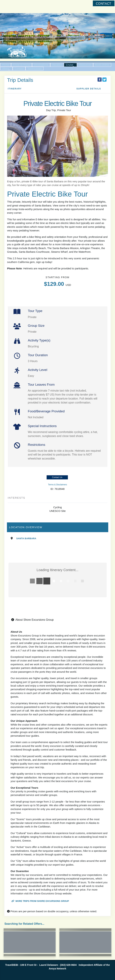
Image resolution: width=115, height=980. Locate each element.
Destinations (41, 65)
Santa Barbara (26, 538)
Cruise (70, 65)
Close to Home (22, 65)
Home (6, 65)
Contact (19, 69)
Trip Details (20, 80)
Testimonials (35, 69)
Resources (85, 65)
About (6, 69)
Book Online (102, 65)
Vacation (57, 65)
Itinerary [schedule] (15, 89)
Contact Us (57, 477)
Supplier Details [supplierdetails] (89, 89)
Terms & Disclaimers (57, 485)
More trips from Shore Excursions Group (40, 901)
